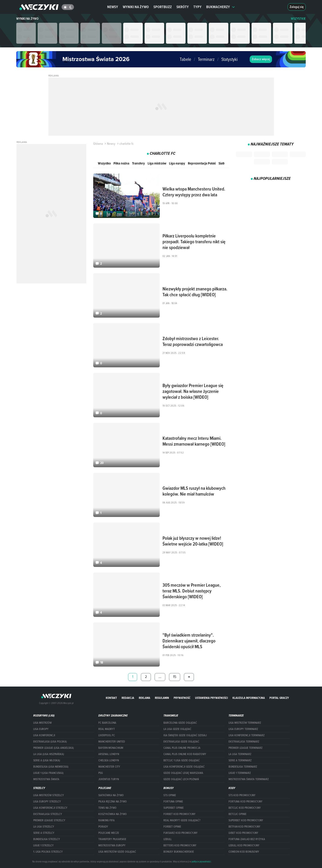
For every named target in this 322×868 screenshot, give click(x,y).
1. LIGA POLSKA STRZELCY (48, 852)
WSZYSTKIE (298, 19)
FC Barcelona (107, 723)
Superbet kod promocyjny (246, 820)
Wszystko (104, 163)
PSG (101, 773)
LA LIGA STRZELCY (44, 827)
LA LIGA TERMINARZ (240, 754)
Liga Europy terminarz (243, 729)
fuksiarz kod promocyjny (181, 833)
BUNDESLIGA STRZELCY (47, 839)
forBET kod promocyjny (179, 814)
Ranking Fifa (106, 820)
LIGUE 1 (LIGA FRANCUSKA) (48, 773)
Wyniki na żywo (136, 7)
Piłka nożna (121, 163)
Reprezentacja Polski (202, 163)
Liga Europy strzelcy (47, 802)
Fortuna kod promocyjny (246, 802)
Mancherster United (112, 742)
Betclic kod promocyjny (245, 808)
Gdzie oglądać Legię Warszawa (183, 773)
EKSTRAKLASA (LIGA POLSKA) (50, 742)
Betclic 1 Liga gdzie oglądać (182, 760)
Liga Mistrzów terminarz (245, 723)
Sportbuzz (163, 7)
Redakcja (128, 698)
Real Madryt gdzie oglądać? (182, 820)
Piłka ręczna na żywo (113, 802)
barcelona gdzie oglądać (180, 723)
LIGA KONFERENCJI (44, 735)
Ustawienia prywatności (211, 698)
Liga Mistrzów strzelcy (49, 795)
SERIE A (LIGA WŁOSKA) (47, 760)
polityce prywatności (201, 861)
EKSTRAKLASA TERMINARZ (244, 742)
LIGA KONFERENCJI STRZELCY (50, 808)
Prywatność (182, 698)
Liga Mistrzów (42, 723)
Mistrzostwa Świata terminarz (249, 779)
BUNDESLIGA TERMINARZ (243, 767)
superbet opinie (174, 808)
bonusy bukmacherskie (179, 852)
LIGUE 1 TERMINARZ (240, 773)
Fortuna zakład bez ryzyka (247, 839)
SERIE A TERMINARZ (240, 760)
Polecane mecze (109, 833)
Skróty (183, 7)
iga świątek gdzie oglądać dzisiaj (185, 735)
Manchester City (109, 767)
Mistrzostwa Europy (112, 845)
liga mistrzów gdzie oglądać (117, 852)
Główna (98, 144)
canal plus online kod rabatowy (185, 754)
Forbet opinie (172, 827)
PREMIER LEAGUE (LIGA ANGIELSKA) (53, 748)
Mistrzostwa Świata (46, 779)
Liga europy (177, 163)
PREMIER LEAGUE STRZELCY (49, 820)
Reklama (144, 698)
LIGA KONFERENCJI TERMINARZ (247, 735)
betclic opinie (237, 814)
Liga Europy (41, 729)
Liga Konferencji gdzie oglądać (184, 767)
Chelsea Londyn (109, 760)
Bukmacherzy (221, 7)
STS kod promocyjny (242, 795)
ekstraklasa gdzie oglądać (181, 742)
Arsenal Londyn (109, 754)
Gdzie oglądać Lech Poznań (181, 779)
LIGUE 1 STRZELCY (43, 845)
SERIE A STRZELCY (44, 833)
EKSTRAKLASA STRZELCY (48, 814)
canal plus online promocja (182, 748)
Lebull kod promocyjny (244, 845)
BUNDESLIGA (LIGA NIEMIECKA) (51, 767)
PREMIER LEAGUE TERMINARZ (246, 748)
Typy (198, 7)
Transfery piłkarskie (112, 839)
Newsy (113, 7)
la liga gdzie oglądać (177, 729)
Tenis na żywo (107, 808)
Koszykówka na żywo (113, 814)
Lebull (168, 839)
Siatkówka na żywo (111, 795)
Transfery (138, 163)
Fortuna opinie (173, 802)
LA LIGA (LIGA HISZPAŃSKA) (49, 754)
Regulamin (162, 698)
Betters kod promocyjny (180, 845)
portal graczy (279, 698)
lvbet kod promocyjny (243, 833)
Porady (103, 827)
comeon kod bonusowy (244, 852)
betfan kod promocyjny (244, 827)
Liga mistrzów (157, 163)
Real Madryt (107, 729)
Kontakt (111, 698)
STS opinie (170, 795)
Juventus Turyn (109, 779)
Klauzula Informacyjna (249, 698)
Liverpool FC (107, 735)
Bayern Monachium (111, 748)
